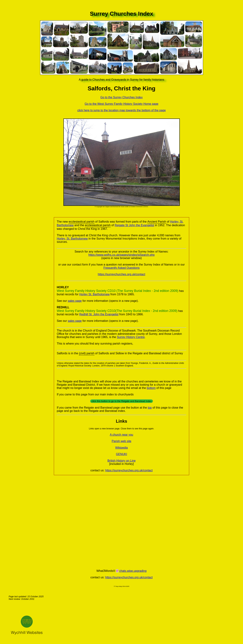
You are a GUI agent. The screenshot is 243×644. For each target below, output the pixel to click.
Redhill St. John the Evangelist (99, 314)
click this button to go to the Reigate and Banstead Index (121, 401)
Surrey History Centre (131, 337)
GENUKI (121, 454)
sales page (75, 301)
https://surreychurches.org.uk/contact (121, 274)
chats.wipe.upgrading (133, 571)
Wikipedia (121, 448)
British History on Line (122, 461)
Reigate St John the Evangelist (134, 225)
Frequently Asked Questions (121, 268)
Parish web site (121, 441)
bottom (151, 388)
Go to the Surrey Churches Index (122, 97)
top (150, 408)
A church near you (121, 435)
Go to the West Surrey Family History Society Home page (122, 104)
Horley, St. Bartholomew (72, 239)
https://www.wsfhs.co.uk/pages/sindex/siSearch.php (121, 255)
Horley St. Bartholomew (94, 294)
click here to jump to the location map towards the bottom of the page (121, 110)
